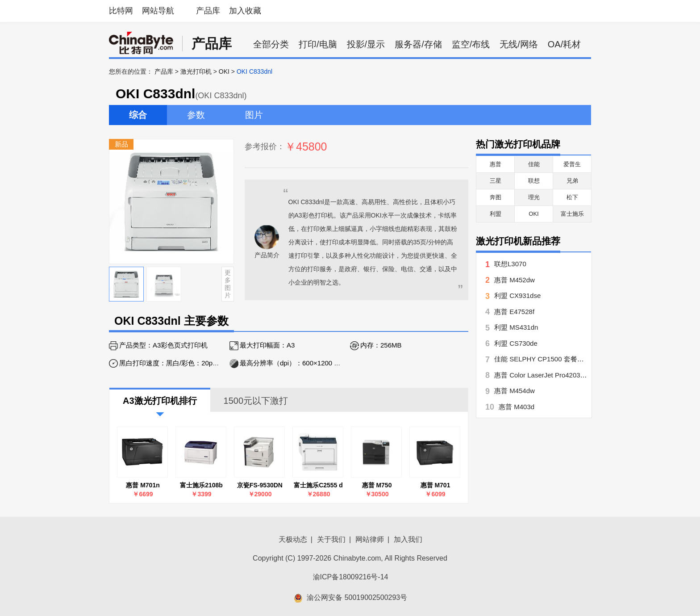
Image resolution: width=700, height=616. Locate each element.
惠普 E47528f (514, 312)
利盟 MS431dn (516, 327)
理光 (534, 197)
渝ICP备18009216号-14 (351, 577)
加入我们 (408, 539)
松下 (572, 197)
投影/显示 (366, 44)
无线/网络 (519, 44)
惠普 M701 (435, 485)
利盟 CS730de (516, 343)
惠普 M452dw (515, 280)
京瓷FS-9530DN (260, 485)
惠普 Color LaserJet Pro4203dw (542, 375)
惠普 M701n (143, 485)
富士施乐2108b (201, 485)
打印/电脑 (318, 44)
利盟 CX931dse (517, 295)
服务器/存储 (418, 44)
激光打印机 (196, 71)
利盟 (496, 214)
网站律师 (370, 539)
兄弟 (572, 181)
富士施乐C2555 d (318, 485)
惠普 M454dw (515, 391)
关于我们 (331, 539)
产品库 (208, 11)
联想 (534, 181)
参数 (196, 115)
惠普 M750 (377, 485)
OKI (224, 71)
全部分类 (271, 44)
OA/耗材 (564, 44)
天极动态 (293, 539)
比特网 (121, 11)
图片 (254, 115)
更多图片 (228, 284)
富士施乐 (572, 214)
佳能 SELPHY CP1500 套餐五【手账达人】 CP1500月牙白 (582, 359)
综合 (138, 115)
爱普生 (572, 164)
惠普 (496, 164)
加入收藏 (245, 11)
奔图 (496, 197)
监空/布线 (471, 44)
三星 (496, 181)
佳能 (534, 164)
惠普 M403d (517, 407)
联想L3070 (510, 264)
